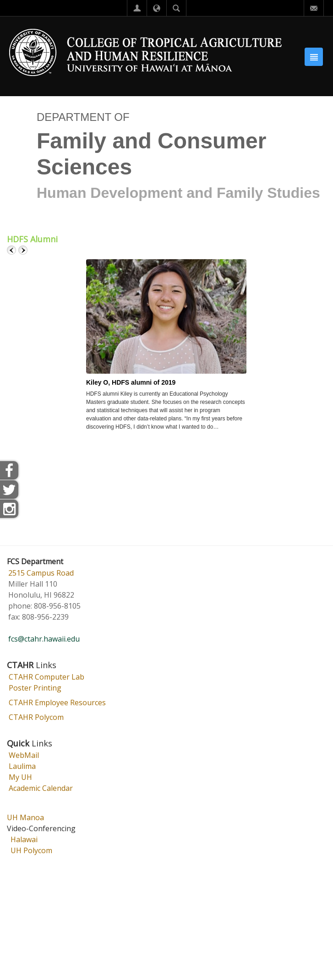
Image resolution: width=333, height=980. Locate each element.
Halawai (24, 839)
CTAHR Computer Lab (46, 677)
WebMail (24, 755)
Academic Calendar (41, 788)
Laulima (22, 766)
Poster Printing (35, 688)
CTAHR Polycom (36, 717)
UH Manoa (25, 817)
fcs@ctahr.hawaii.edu (44, 639)
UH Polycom (31, 850)
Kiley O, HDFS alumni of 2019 (131, 382)
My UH (20, 777)
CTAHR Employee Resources (57, 702)
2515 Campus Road (41, 573)
